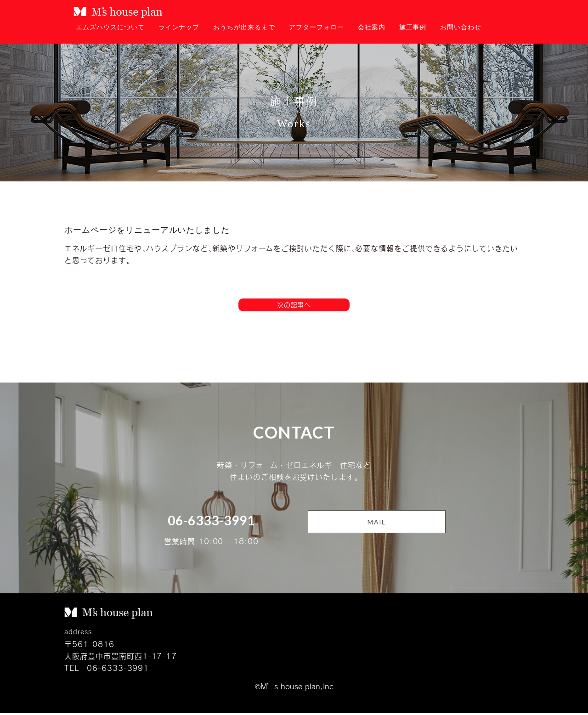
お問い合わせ (461, 27)
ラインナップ (179, 27)
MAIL (377, 524)
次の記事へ (294, 306)
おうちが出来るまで (244, 27)
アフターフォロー (317, 27)
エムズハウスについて (110, 27)
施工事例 (413, 27)
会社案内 (372, 27)
